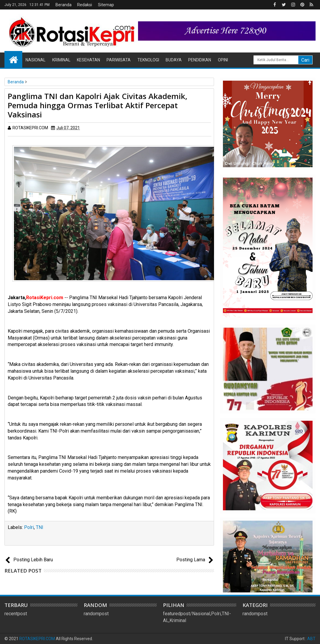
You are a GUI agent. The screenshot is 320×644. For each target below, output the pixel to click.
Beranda (64, 5)
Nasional (35, 60)
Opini (223, 60)
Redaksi (85, 5)
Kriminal (61, 60)
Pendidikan (200, 60)
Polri (29, 527)
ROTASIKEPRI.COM (37, 639)
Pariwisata (119, 60)
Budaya (174, 60)
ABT (311, 639)
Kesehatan (88, 60)
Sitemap (106, 5)
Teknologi (148, 60)
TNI (40, 527)
